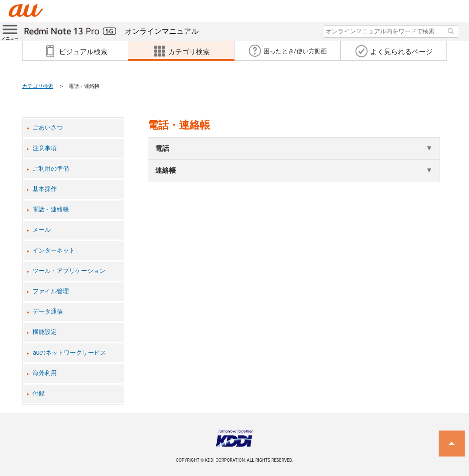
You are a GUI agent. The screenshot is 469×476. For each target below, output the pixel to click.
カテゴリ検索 (38, 86)
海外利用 (45, 373)
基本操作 (45, 189)
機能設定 (45, 332)
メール (42, 230)
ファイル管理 (51, 291)
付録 (39, 393)
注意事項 (45, 148)
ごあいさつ (48, 128)
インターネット (54, 251)
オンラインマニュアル (111, 31)
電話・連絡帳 (51, 209)
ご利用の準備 (51, 169)
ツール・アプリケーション (69, 271)
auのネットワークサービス (69, 353)
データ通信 (48, 312)
